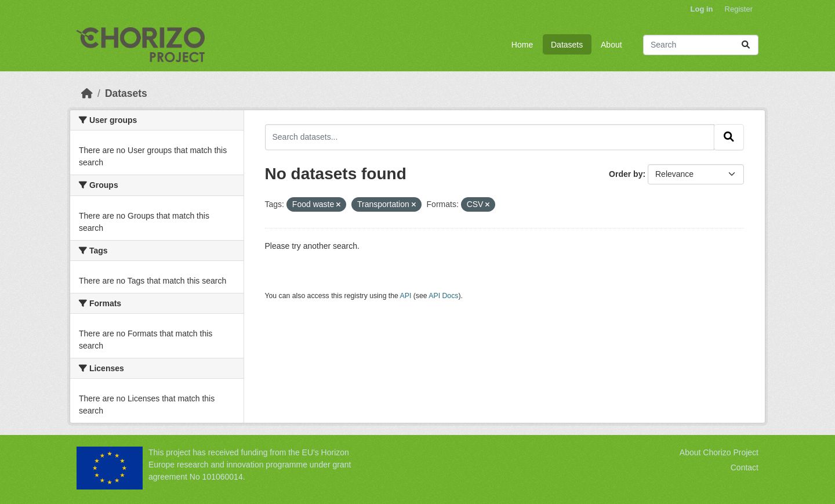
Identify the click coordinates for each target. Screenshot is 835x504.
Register (739, 9)
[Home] (87, 93)
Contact (745, 467)
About (611, 45)
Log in (702, 9)
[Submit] (746, 45)
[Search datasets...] (701, 45)
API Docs (443, 296)
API (406, 296)
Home (522, 45)
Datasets (567, 45)
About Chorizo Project (719, 452)
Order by (626, 174)
